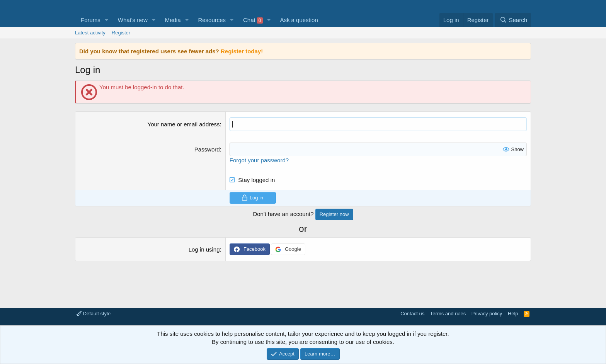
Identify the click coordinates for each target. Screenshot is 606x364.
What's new (133, 20)
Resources (212, 20)
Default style (94, 314)
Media (173, 20)
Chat (253, 20)
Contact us (412, 314)
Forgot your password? (259, 160)
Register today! (242, 51)
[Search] (513, 20)
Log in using (204, 249)
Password (207, 149)
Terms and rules (448, 314)
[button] (107, 20)
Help (513, 314)
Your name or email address (184, 124)
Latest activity (90, 33)
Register (121, 33)
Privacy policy (487, 314)
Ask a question (299, 20)
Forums (91, 20)
